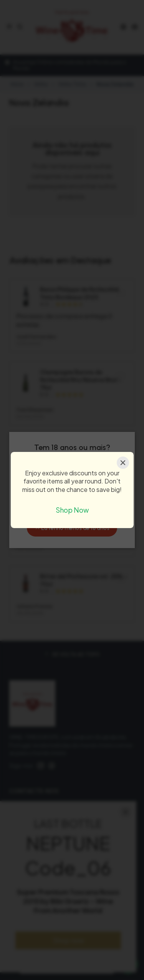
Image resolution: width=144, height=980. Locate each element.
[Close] (123, 463)
